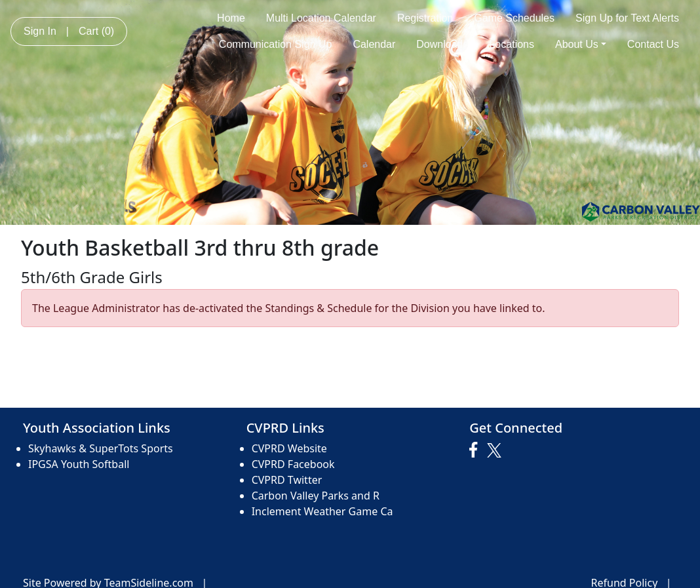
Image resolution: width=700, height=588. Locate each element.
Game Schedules (514, 18)
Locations (512, 44)
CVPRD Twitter (287, 480)
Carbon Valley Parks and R (316, 496)
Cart (96, 31)
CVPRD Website (289, 448)
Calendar (374, 44)
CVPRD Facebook (293, 464)
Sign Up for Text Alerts (627, 18)
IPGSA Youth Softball (79, 464)
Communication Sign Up (276, 44)
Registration (425, 18)
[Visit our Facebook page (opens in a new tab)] (476, 450)
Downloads (442, 44)
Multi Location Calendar (321, 18)
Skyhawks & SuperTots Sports (101, 448)
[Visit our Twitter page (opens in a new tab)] (496, 450)
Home (231, 18)
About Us (581, 44)
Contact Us (653, 44)
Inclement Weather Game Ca (322, 511)
